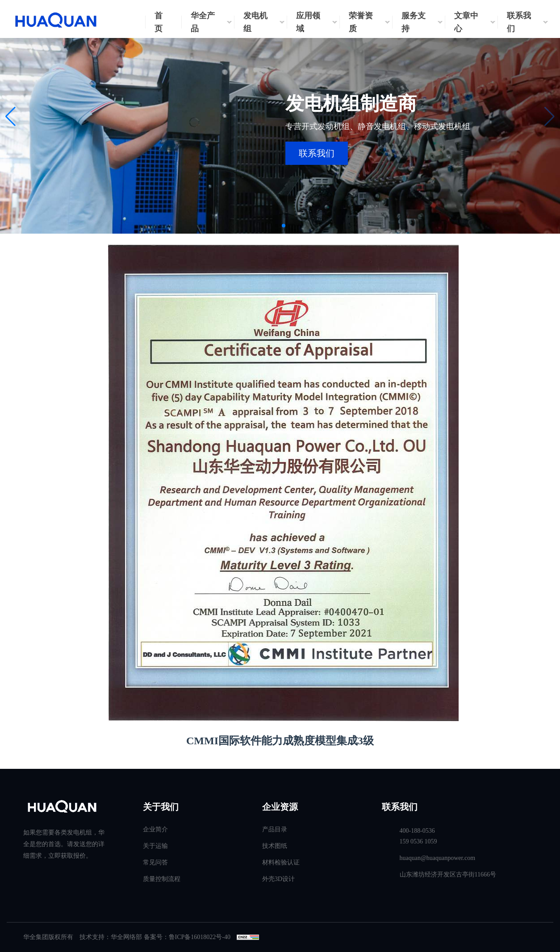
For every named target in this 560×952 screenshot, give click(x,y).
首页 (159, 22)
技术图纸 (275, 846)
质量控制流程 (162, 879)
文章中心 (466, 22)
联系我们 (519, 22)
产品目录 (275, 829)
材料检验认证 (281, 862)
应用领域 (308, 22)
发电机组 (255, 22)
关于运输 (155, 846)
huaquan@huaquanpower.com (438, 858)
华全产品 (203, 22)
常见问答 (155, 862)
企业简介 (155, 829)
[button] (10, 117)
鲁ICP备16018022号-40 (200, 937)
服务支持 (414, 22)
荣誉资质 (361, 22)
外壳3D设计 (278, 879)
